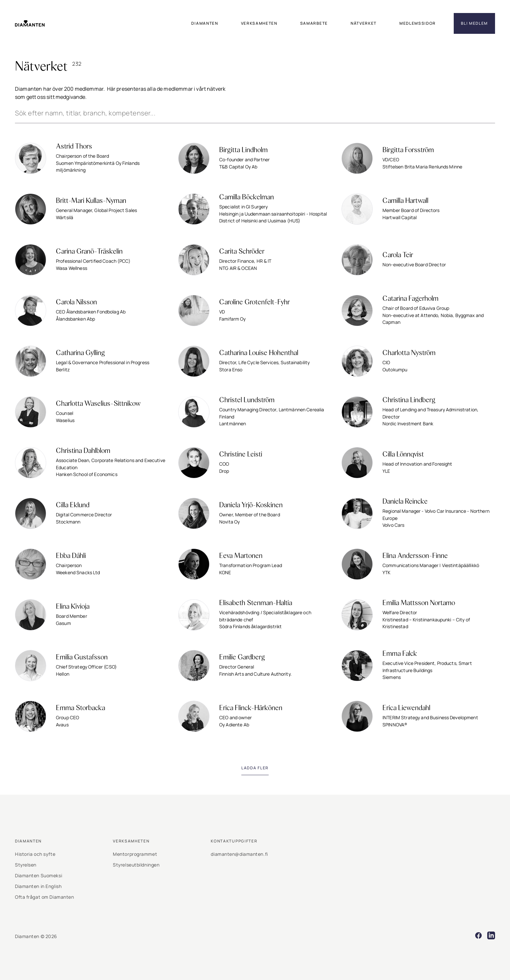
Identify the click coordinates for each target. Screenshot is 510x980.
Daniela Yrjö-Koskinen (251, 505)
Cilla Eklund (73, 505)
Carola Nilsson (76, 302)
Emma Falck (400, 654)
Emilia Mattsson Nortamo (419, 603)
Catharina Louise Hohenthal (259, 353)
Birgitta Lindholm (243, 150)
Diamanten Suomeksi (39, 875)
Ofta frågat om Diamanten (44, 897)
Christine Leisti (241, 455)
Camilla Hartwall (405, 201)
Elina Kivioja (73, 607)
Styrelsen (26, 865)
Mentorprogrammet (135, 854)
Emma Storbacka (81, 708)
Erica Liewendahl (406, 708)
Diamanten (28, 841)
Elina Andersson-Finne (415, 556)
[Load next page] (255, 768)
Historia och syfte (35, 854)
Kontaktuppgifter (234, 841)
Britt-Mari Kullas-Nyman (91, 201)
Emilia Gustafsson (82, 657)
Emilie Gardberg (242, 657)
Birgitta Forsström (408, 150)
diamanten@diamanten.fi (239, 854)
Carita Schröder (242, 252)
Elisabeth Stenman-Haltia (256, 603)
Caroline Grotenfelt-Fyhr (255, 302)
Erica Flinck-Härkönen (251, 708)
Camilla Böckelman (247, 197)
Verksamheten (131, 841)
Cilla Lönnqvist (403, 455)
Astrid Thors (74, 147)
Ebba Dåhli (71, 556)
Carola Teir (398, 255)
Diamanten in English (38, 886)
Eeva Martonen (241, 556)
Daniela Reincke (405, 502)
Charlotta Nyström (409, 353)
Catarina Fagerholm (410, 299)
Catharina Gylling (81, 353)
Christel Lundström (247, 400)
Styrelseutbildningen (136, 865)
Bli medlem (474, 23)
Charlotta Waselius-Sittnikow (98, 404)
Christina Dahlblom (83, 451)
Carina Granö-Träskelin (89, 252)
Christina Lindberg (409, 400)
